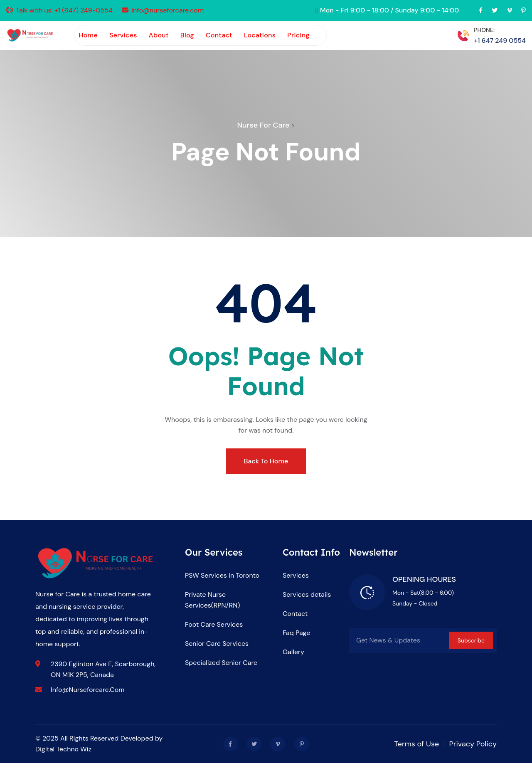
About (159, 35)
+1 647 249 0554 (500, 41)
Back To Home (266, 461)
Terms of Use (416, 744)
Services (123, 35)
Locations (260, 35)
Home (88, 35)
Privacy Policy (473, 744)
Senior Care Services (217, 644)
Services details (307, 594)
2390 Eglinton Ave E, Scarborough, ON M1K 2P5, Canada (103, 669)
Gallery (293, 652)
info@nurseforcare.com (167, 10)
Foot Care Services (214, 624)
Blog (187, 35)
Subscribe (471, 640)
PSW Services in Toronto (222, 575)
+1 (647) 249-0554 (84, 10)
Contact (219, 35)
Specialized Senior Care (221, 663)
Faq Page (296, 633)
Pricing (298, 35)
